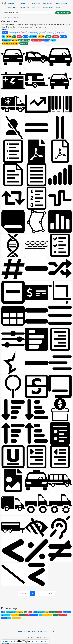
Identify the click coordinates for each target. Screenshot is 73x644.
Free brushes (24, 7)
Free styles (36, 7)
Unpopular (59, 33)
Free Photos (25, 3)
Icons (10, 17)
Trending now (14, 33)
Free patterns (48, 7)
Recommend (33, 33)
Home (4, 17)
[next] (51, 593)
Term (33, 631)
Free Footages (48, 3)
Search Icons (8, 13)
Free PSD (59, 7)
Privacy (39, 631)
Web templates (62, 3)
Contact (53, 631)
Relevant (43, 33)
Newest (24, 33)
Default (5, 33)
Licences (27, 631)
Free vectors (13, 3)
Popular (51, 33)
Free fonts (36, 3)
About (46, 631)
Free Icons (12, 7)
